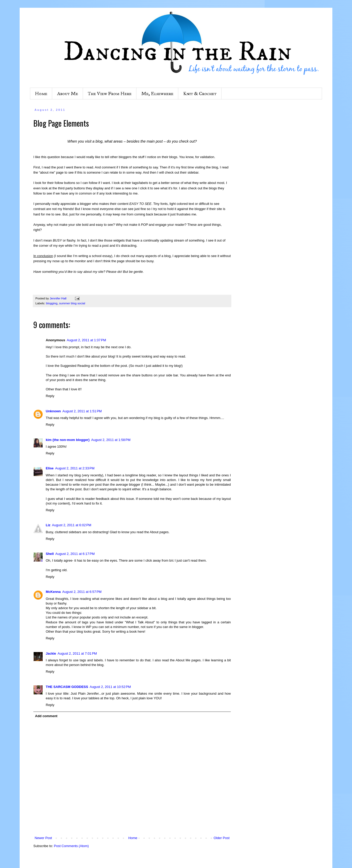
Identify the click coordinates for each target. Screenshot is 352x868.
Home (41, 94)
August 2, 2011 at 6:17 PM (75, 554)
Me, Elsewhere (157, 94)
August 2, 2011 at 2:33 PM (75, 468)
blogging (52, 303)
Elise (50, 468)
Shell (50, 554)
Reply (50, 396)
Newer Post (43, 838)
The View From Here (110, 94)
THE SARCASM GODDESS (67, 687)
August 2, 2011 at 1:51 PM (82, 411)
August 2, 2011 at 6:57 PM (82, 592)
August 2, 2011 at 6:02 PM (72, 525)
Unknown (53, 411)
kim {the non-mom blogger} (68, 440)
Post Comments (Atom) (71, 846)
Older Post (222, 838)
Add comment (46, 716)
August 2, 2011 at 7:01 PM (77, 653)
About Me (68, 94)
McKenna (53, 592)
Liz (48, 525)
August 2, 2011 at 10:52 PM (110, 687)
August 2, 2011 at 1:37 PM (86, 340)
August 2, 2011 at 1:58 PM (111, 440)
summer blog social (72, 303)
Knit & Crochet (200, 94)
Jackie (51, 653)
